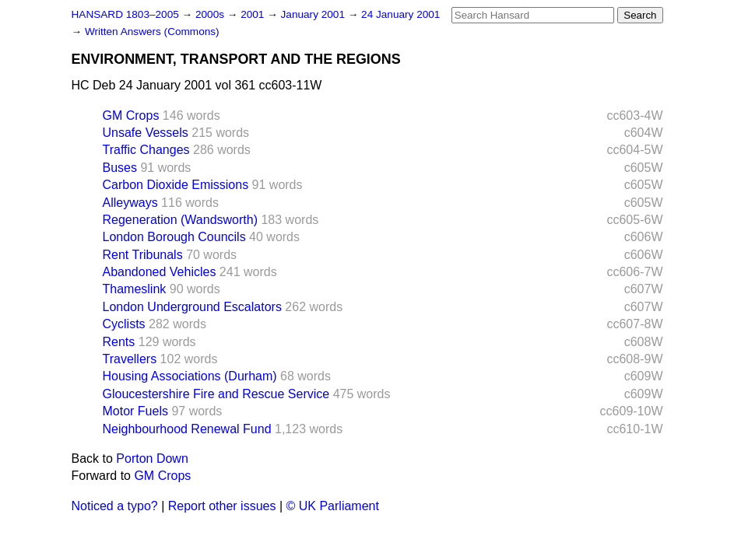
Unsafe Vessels (146, 133)
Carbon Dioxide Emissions (176, 185)
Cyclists (124, 324)
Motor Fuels (135, 411)
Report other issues (222, 506)
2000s (211, 14)
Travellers (130, 359)
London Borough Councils (174, 237)
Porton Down (152, 458)
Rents (119, 342)
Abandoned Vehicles (160, 272)
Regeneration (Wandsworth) (181, 220)
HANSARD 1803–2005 (125, 14)
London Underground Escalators (192, 307)
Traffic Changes (146, 150)
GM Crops (131, 115)
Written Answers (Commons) (152, 31)
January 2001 (314, 14)
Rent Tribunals (143, 255)
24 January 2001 (400, 14)
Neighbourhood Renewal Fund (187, 429)
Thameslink (135, 289)
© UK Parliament (333, 506)
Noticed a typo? (115, 506)
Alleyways (130, 203)
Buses (120, 168)
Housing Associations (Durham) (190, 376)
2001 (254, 14)
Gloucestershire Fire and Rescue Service (216, 394)
